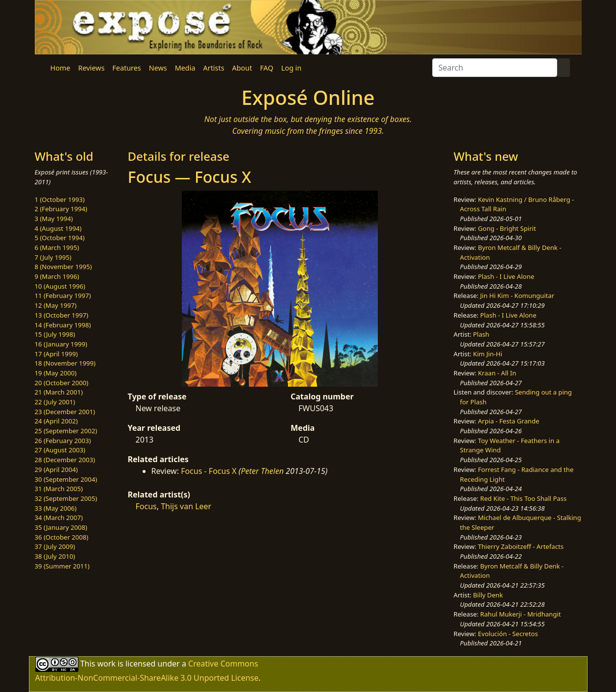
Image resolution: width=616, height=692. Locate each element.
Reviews (91, 68)
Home (61, 68)
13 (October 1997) (62, 315)
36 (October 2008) (62, 537)
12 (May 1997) (56, 305)
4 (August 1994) (58, 228)
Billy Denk (488, 595)
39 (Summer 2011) (62, 566)
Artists (214, 68)
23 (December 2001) (65, 412)
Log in (291, 68)
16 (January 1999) (61, 344)
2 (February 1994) (61, 209)
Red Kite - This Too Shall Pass (523, 498)
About (242, 68)
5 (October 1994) (60, 238)
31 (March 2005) (59, 489)
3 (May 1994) (54, 219)
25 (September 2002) (66, 431)
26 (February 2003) (63, 441)
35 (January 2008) (61, 527)
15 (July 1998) (55, 334)
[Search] (495, 68)
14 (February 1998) (63, 325)
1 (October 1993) (60, 199)
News (158, 68)
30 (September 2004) (66, 479)
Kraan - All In (497, 373)
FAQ (266, 68)
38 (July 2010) (55, 556)
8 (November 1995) (63, 267)
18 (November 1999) (65, 363)
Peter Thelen (262, 471)
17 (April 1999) (56, 354)
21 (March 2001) (59, 392)
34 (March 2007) (59, 518)
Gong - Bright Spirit (507, 228)
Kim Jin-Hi (488, 354)
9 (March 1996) (57, 276)
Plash (481, 334)
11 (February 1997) (63, 296)
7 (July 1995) (53, 257)
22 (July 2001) (55, 402)
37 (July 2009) (55, 546)
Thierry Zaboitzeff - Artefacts (521, 546)
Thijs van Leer (186, 506)
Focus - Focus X (209, 471)
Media (185, 68)
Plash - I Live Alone (506, 276)
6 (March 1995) (57, 247)
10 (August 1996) (60, 286)
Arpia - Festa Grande (508, 421)
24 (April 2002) (56, 421)
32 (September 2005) (66, 498)
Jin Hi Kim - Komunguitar (517, 296)
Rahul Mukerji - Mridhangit (521, 614)
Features (126, 68)
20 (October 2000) (62, 383)
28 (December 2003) (65, 460)
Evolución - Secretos (508, 634)
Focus (146, 506)
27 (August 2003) (60, 450)
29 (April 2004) (56, 470)
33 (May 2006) (56, 508)
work (106, 664)
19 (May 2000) (56, 373)
